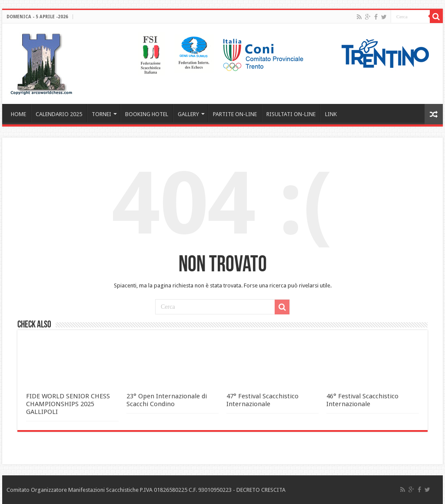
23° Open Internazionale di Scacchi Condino (167, 400)
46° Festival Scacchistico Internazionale (362, 400)
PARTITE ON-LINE (235, 114)
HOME (18, 114)
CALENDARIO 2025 (59, 114)
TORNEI (101, 114)
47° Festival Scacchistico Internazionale (262, 400)
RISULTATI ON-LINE (291, 114)
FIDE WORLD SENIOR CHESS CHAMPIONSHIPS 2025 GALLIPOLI (68, 404)
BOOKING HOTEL (147, 114)
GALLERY (188, 114)
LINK (331, 114)
